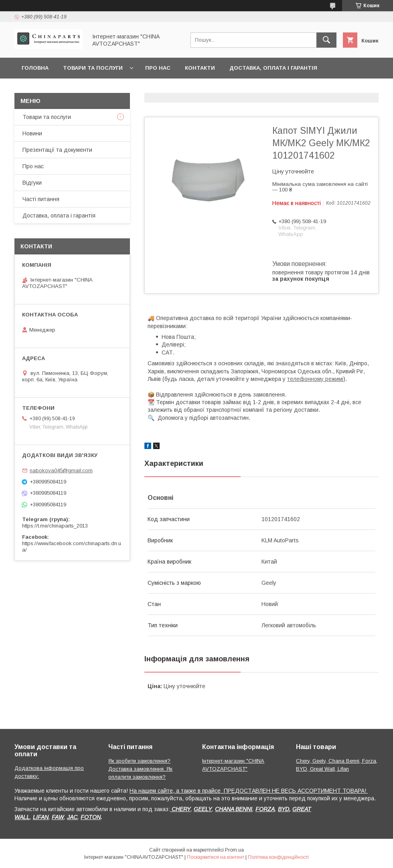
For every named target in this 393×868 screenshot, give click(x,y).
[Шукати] (326, 40)
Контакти (200, 68)
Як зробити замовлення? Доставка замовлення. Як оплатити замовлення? (140, 769)
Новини (32, 133)
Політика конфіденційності (278, 857)
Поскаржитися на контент (216, 857)
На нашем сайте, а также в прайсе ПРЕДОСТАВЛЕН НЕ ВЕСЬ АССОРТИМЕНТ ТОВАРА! (249, 791)
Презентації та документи (57, 150)
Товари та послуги (93, 68)
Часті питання (41, 199)
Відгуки (32, 183)
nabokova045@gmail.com (61, 470)
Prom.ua (234, 850)
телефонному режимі (315, 379)
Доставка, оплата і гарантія (273, 68)
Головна (35, 68)
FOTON (91, 817)
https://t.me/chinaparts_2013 (55, 526)
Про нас (158, 68)
